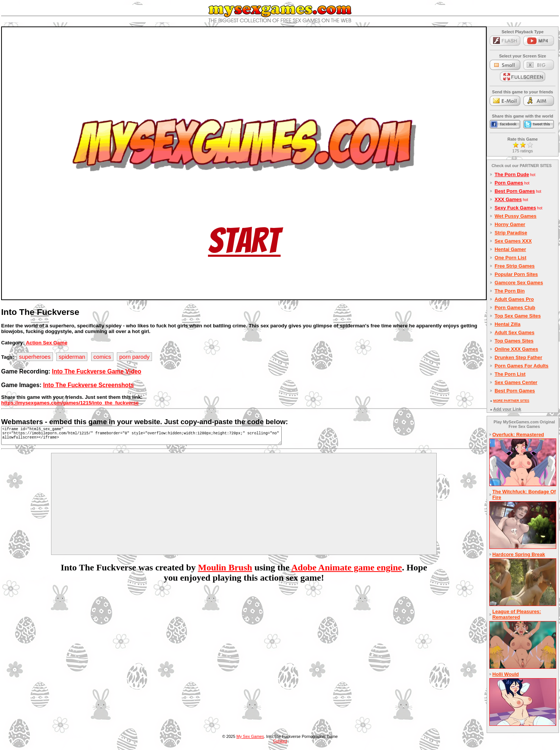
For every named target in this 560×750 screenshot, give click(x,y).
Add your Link (507, 409)
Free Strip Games (515, 266)
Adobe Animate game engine (347, 572)
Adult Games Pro (514, 299)
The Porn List (510, 374)
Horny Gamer (510, 224)
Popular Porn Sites (516, 274)
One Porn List (510, 258)
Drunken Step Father (518, 357)
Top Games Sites (514, 341)
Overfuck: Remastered (518, 435)
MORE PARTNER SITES (511, 401)
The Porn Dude (512, 174)
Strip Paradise (511, 233)
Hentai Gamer (510, 249)
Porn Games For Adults (521, 366)
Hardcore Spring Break (519, 554)
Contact (280, 741)
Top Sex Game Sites (518, 316)
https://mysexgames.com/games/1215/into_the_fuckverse (70, 403)
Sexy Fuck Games (515, 208)
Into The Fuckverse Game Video (96, 371)
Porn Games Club (515, 308)
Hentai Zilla (507, 324)
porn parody (134, 357)
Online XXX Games (516, 349)
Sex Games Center (516, 382)
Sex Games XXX (513, 241)
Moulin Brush (225, 572)
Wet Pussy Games (516, 216)
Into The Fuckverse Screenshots (88, 385)
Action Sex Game (47, 343)
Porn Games (509, 183)
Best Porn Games (515, 191)
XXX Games (508, 199)
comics (102, 357)
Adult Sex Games (514, 332)
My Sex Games (250, 736)
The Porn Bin (510, 291)
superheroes (35, 357)
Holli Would (506, 674)
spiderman (72, 357)
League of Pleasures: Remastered (517, 614)
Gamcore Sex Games (519, 283)
